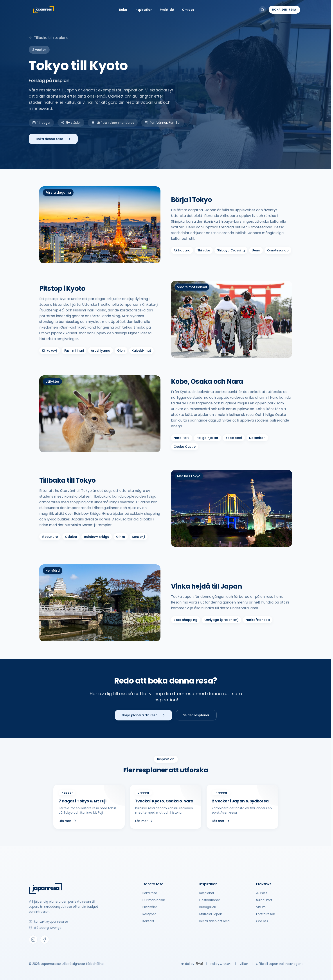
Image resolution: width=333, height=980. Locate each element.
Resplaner (207, 893)
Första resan (266, 914)
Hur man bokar (154, 900)
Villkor (244, 964)
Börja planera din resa (143, 715)
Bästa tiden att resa (214, 921)
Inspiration (143, 10)
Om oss (188, 10)
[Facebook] (45, 940)
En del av (192, 964)
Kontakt (148, 921)
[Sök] (263, 10)
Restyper (149, 914)
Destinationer (210, 900)
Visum (261, 907)
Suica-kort (264, 900)
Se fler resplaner (196, 715)
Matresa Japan (211, 914)
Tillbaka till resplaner (49, 38)
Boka (123, 10)
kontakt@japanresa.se (48, 922)
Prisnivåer (150, 907)
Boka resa (150, 893)
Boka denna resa (53, 139)
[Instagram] (33, 940)
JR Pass (262, 893)
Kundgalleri (208, 907)
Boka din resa (284, 10)
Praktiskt (167, 10)
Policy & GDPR (221, 964)
